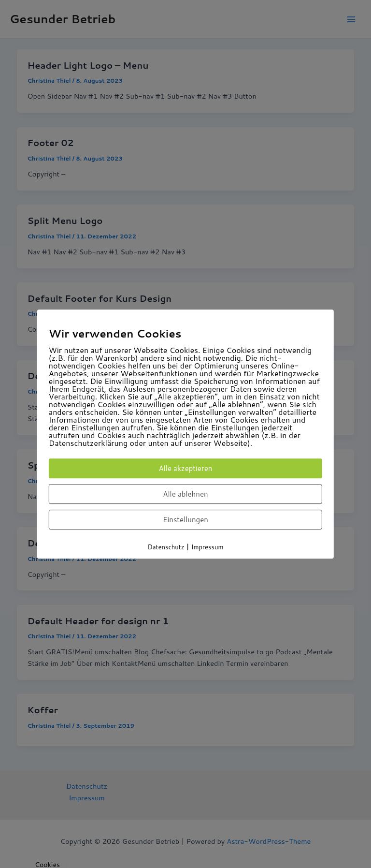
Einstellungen (185, 520)
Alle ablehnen (185, 494)
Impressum (207, 547)
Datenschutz (166, 547)
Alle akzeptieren (186, 468)
